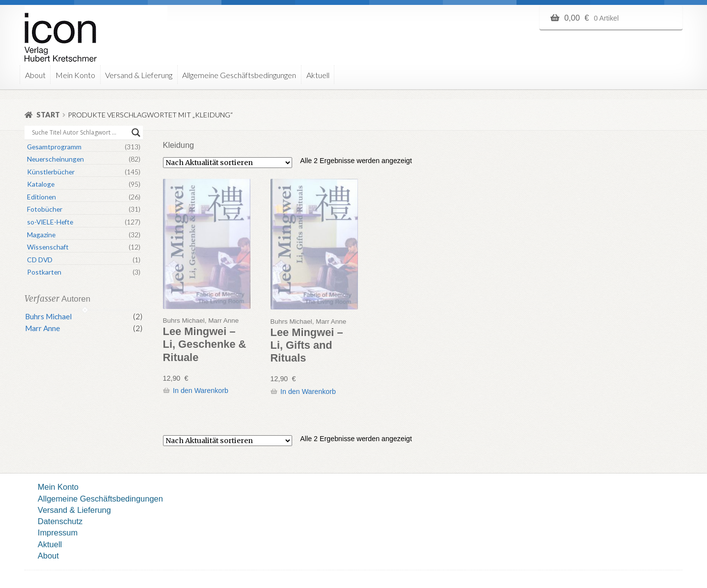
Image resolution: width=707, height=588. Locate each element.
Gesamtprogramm (54, 147)
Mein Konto (75, 75)
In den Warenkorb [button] (201, 391)
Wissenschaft (48, 247)
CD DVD (40, 260)
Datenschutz (60, 521)
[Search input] (79, 133)
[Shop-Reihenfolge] (228, 163)
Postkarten (44, 272)
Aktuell (318, 75)
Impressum (58, 532)
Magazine (41, 235)
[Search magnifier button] (136, 133)
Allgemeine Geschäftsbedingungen (239, 75)
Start (48, 115)
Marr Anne (42, 328)
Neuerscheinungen (55, 159)
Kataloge (41, 184)
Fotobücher (45, 209)
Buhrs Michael (48, 316)
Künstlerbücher (51, 172)
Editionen (41, 197)
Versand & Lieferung (139, 75)
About (35, 75)
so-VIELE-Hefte (50, 222)
